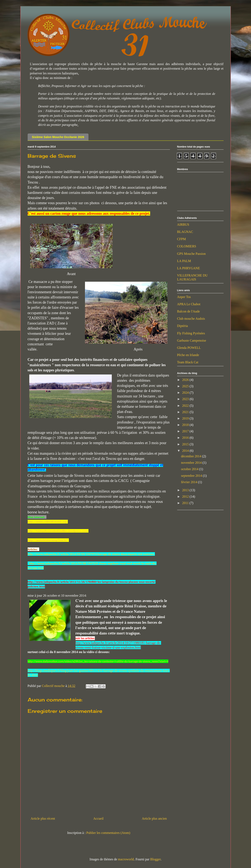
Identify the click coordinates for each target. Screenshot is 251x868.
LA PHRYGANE (189, 268)
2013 (186, 490)
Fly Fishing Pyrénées (191, 333)
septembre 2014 (192, 476)
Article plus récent (43, 819)
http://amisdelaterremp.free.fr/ (48, 540)
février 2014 (190, 482)
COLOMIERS (187, 246)
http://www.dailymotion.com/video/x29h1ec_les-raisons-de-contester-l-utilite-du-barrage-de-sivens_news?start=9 (98, 661)
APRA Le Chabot (189, 304)
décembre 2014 (192, 456)
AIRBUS (183, 225)
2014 (186, 451)
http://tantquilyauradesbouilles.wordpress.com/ (58, 531)
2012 (186, 497)
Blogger (155, 859)
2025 (186, 386)
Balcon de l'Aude (189, 311)
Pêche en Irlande (188, 355)
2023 (186, 399)
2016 (186, 438)
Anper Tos (184, 297)
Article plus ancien (154, 819)
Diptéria (183, 326)
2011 (186, 503)
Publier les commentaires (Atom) (108, 833)
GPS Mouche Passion (191, 254)
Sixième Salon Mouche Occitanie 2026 (58, 137)
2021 (186, 412)
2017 (186, 431)
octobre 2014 (190, 469)
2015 (186, 444)
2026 (186, 380)
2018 (186, 425)
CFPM (182, 239)
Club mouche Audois (191, 319)
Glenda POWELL (189, 348)
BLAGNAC (185, 232)
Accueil (98, 819)
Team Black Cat (188, 362)
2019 (186, 418)
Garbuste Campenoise (192, 340)
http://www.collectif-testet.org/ (48, 522)
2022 (186, 406)
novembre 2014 (192, 463)
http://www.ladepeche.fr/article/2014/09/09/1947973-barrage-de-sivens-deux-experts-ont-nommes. (91, 554)
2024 (186, 393)
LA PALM (184, 261)
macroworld (126, 859)
